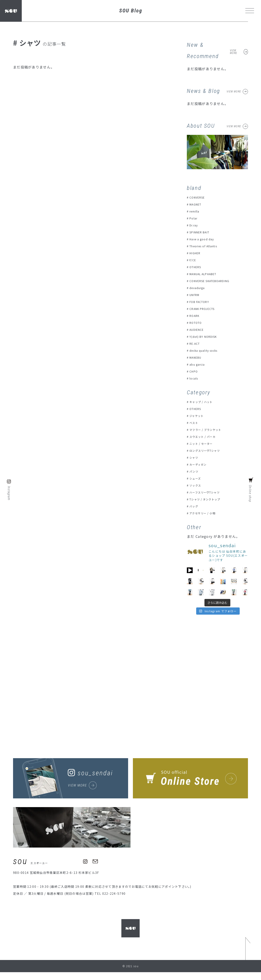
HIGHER (196, 253)
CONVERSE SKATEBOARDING (214, 281)
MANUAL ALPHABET (206, 274)
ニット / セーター (203, 443)
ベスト (195, 423)
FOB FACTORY (201, 302)
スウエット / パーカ (205, 436)
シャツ (195, 457)
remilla (196, 211)
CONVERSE (199, 197)
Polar (194, 218)
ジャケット (198, 416)
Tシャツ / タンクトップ (207, 499)
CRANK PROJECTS (205, 309)
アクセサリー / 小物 (204, 513)
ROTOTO (197, 323)
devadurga (199, 288)
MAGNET (197, 204)
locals (195, 378)
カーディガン (200, 464)
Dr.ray (195, 225)
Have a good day (203, 239)
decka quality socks (206, 350)
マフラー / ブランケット (208, 430)
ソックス (196, 485)
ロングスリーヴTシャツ (207, 450)
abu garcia (199, 364)
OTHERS (197, 267)
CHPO (194, 371)
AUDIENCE (198, 329)
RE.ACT (196, 343)
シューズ (196, 478)
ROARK (196, 316)
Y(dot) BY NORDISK (206, 336)
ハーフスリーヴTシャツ (207, 492)
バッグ (195, 506)
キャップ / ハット (203, 402)
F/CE (193, 260)
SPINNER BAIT (202, 232)
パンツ (195, 471)
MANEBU (197, 357)
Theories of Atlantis (207, 246)
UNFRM (196, 295)
